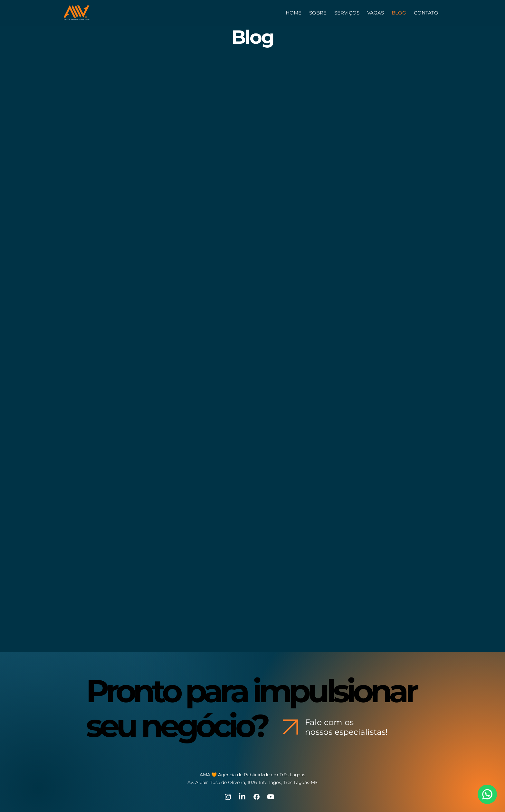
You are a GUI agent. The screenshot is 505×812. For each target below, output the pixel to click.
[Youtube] (271, 797)
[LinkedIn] (242, 797)
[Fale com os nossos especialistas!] (334, 727)
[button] (426, 13)
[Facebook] (257, 797)
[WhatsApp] (487, 794)
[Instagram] (228, 797)
